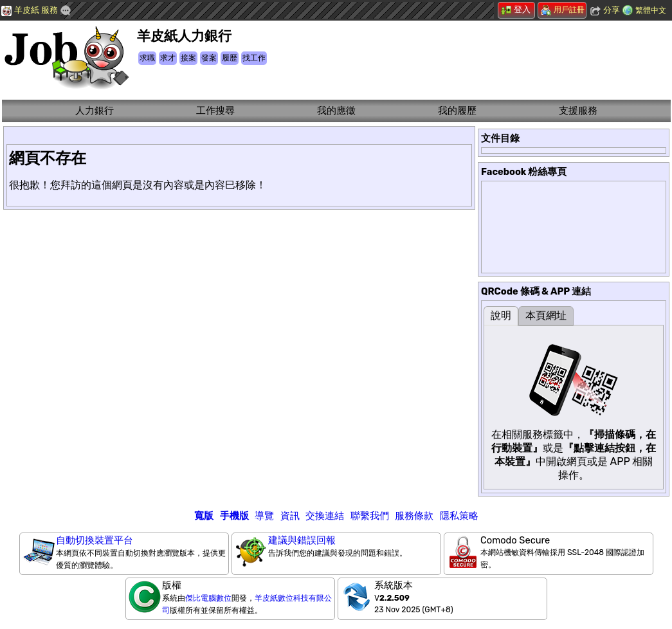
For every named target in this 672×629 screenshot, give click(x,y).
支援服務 (578, 111)
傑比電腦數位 (208, 598)
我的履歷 (457, 111)
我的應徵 (336, 111)
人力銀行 (95, 111)
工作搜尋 (215, 111)
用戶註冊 (563, 10)
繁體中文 (651, 10)
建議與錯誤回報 (302, 540)
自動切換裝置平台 (95, 540)
